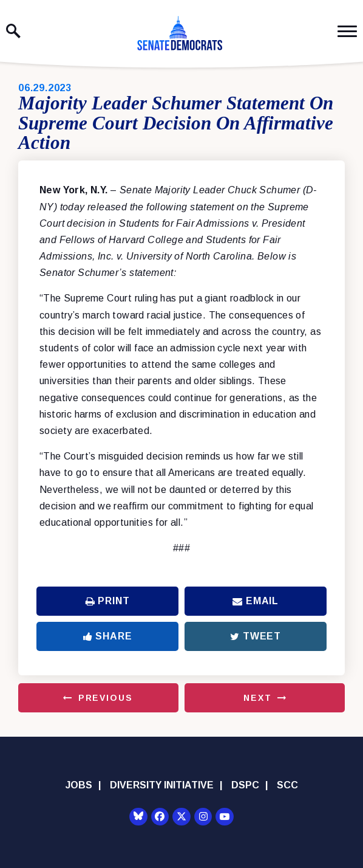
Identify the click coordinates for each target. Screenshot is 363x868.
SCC (287, 785)
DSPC (245, 785)
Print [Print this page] (108, 601)
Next (257, 698)
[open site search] (13, 31)
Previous (106, 698)
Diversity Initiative (162, 785)
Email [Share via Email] (256, 601)
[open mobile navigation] (347, 31)
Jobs (79, 785)
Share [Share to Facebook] (108, 636)
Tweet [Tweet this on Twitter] (256, 636)
